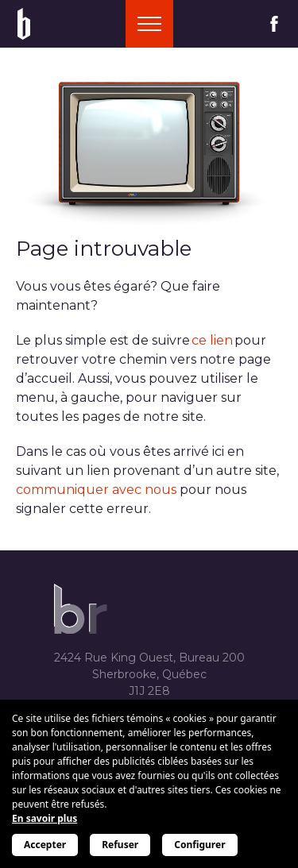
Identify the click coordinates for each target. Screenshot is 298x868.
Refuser (120, 845)
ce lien (212, 340)
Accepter (45, 845)
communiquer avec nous (96, 490)
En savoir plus (45, 818)
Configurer (199, 845)
